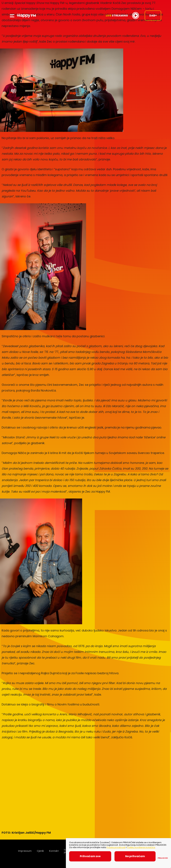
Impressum (25, 851)
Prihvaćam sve (90, 856)
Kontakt (54, 851)
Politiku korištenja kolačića (141, 847)
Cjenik (40, 851)
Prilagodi (163, 858)
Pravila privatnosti (116, 847)
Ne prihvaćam (135, 856)
